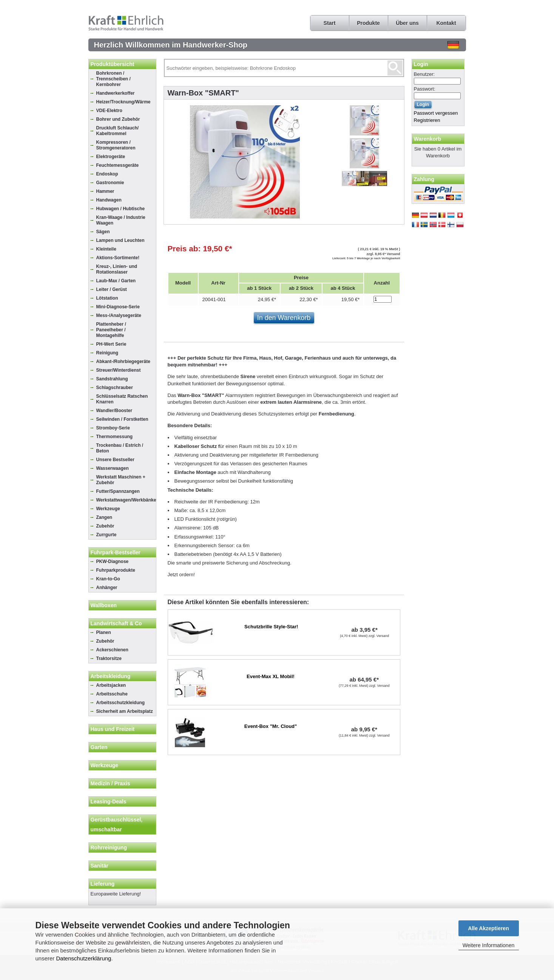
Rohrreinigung (109, 848)
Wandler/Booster (114, 411)
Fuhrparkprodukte (116, 570)
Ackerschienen (112, 650)
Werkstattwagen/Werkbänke (126, 500)
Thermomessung (115, 437)
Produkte (368, 23)
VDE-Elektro (109, 111)
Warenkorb (428, 139)
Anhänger (107, 588)
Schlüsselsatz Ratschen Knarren (122, 399)
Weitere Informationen (488, 945)
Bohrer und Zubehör (118, 119)
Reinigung (107, 353)
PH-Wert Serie (111, 344)
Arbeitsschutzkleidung (121, 703)
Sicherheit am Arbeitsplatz (125, 711)
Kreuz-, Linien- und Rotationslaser (117, 269)
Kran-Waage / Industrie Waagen (121, 220)
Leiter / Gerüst (112, 289)
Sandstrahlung (112, 379)
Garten (99, 747)
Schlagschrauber (115, 388)
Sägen (103, 232)
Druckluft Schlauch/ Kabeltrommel (118, 131)
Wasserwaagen (113, 468)
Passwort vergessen (436, 113)
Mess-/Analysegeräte (119, 315)
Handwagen (109, 200)
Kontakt (446, 23)
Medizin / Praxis (110, 783)
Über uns (407, 23)
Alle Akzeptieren (488, 928)
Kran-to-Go (108, 579)
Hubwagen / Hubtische (121, 209)
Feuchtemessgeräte (118, 165)
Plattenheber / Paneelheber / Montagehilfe (111, 330)
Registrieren (427, 120)
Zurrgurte (106, 535)
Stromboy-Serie (113, 428)
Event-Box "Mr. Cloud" (271, 726)
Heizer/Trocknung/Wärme (123, 102)
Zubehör (105, 526)
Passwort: (425, 89)
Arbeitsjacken (111, 685)
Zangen (104, 517)
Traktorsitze (109, 658)
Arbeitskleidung (111, 676)
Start (330, 23)
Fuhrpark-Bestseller (116, 552)
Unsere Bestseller (115, 460)
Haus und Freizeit (113, 729)
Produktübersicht (113, 64)
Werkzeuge (108, 509)
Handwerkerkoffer (116, 93)
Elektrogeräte (111, 157)
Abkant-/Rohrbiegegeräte (123, 362)
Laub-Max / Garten (116, 281)
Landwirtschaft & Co (116, 623)
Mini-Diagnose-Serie (118, 307)
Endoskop (107, 174)
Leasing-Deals (109, 802)
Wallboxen (104, 605)
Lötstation (107, 298)
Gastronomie (110, 183)
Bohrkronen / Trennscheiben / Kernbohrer (113, 79)
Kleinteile (106, 249)
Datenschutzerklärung (84, 958)
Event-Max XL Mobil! (271, 676)
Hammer (105, 191)
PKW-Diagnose (113, 562)
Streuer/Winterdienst (119, 370)
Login (421, 64)
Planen (104, 632)
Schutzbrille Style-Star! (271, 627)
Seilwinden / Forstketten (122, 419)
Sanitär (100, 866)
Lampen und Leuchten (120, 240)
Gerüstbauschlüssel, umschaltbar (117, 825)
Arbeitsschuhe (112, 694)
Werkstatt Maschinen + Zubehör (121, 480)
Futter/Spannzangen (118, 491)
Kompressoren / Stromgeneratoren (116, 145)
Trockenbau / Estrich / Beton (120, 448)
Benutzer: (424, 74)
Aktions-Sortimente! (118, 258)
